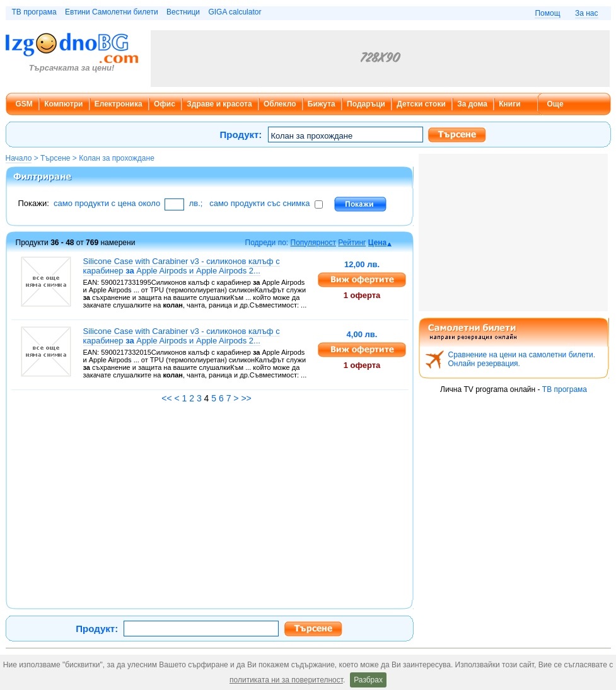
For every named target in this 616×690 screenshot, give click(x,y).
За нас (587, 13)
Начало (19, 158)
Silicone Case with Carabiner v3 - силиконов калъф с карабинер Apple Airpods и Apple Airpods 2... (182, 266)
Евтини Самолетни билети (112, 12)
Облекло (280, 104)
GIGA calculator (235, 12)
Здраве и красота (219, 104)
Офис (165, 104)
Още (555, 104)
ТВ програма (34, 12)
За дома (472, 104)
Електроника (119, 104)
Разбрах (368, 680)
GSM (24, 104)
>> (246, 398)
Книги (509, 104)
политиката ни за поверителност (286, 680)
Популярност (314, 243)
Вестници (183, 12)
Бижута (322, 104)
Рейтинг (352, 243)
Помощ (547, 13)
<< (166, 398)
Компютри (63, 104)
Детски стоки (421, 104)
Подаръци (366, 104)
